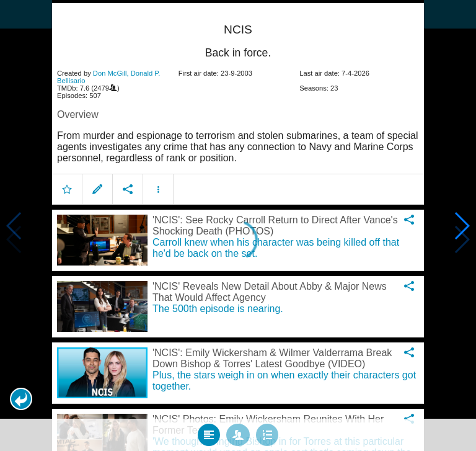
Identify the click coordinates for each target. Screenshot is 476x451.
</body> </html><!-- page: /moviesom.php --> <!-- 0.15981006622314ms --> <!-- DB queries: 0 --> (238, 225)
